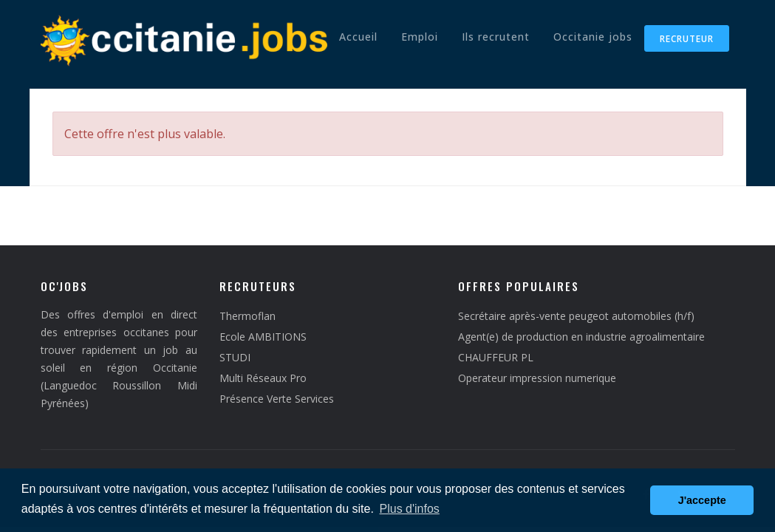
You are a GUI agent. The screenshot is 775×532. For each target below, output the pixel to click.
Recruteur (687, 39)
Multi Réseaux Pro (263, 378)
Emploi (420, 37)
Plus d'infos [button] (410, 509)
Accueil (358, 37)
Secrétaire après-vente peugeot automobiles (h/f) (576, 316)
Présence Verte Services (277, 399)
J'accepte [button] (702, 500)
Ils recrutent (496, 37)
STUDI (235, 357)
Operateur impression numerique (537, 378)
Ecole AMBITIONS (263, 337)
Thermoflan (247, 316)
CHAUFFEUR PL (496, 357)
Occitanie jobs (593, 37)
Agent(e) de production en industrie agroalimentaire (581, 337)
